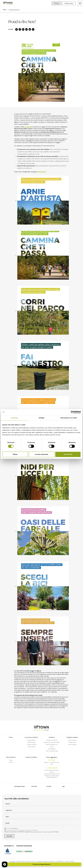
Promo (56, 3)
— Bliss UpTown (31, 742)
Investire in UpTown (31, 757)
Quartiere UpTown (52, 740)
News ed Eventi (11, 757)
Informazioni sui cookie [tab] (69, 418)
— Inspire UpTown (31, 745)
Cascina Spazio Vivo (52, 745)
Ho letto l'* (12, 828)
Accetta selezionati (41, 454)
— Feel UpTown (31, 747)
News (5, 10)
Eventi (11, 762)
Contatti (49, 786)
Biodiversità (72, 742)
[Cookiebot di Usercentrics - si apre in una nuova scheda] (72, 412)
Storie (52, 747)
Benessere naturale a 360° (52, 742)
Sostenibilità (52, 749)
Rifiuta (15, 454)
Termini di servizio (48, 832)
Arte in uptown (72, 745)
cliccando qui (42, 172)
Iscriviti (9, 836)
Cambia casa (69, 3)
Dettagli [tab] (41, 418)
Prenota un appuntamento (42, 864)
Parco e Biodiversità (52, 751)
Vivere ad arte (72, 740)
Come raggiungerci (52, 757)
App (63, 786)
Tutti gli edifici (31, 740)
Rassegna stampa (20, 786)
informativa (15, 828)
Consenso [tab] (14, 418)
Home (11, 737)
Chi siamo (34, 786)
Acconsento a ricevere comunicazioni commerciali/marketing (22, 830)
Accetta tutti (68, 454)
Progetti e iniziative (72, 737)
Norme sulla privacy (36, 832)
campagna (28, 127)
